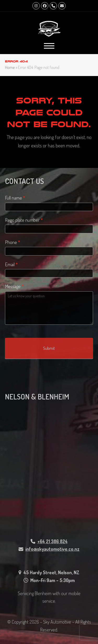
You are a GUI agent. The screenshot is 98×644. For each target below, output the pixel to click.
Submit (49, 348)
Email (11, 264)
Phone (13, 242)
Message (14, 286)
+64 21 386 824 (53, 541)
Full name (15, 198)
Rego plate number (24, 220)
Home (10, 67)
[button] (49, 46)
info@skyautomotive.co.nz (52, 549)
